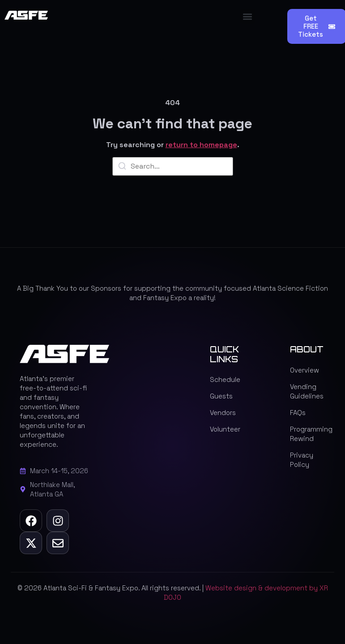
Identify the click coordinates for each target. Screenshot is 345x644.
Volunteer (225, 429)
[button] (248, 16)
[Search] (122, 167)
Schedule (225, 379)
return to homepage (201, 145)
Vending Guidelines (307, 391)
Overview (305, 370)
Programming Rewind (308, 434)
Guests (221, 396)
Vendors (223, 413)
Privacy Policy (302, 460)
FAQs (298, 413)
